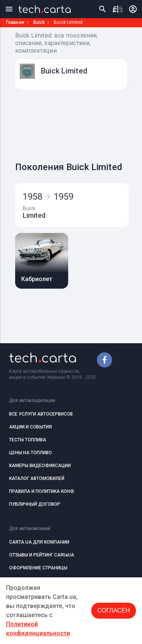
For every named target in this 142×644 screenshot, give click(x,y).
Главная (15, 22)
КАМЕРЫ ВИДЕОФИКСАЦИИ (40, 466)
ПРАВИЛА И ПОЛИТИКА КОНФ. (42, 491)
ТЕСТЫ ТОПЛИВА (28, 440)
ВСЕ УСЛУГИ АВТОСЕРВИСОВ (41, 414)
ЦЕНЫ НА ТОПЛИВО (30, 453)
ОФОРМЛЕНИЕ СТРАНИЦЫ (38, 568)
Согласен (114, 610)
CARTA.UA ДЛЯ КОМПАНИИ (39, 542)
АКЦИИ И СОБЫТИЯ (30, 427)
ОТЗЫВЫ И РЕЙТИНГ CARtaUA (42, 555)
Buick (39, 22)
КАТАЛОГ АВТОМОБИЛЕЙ (37, 478)
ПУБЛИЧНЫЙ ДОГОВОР (35, 504)
